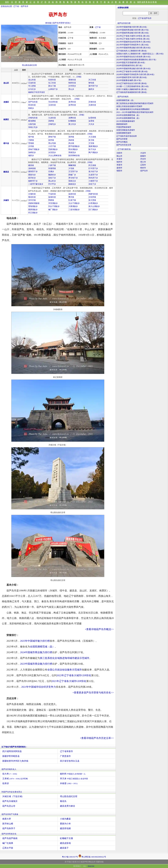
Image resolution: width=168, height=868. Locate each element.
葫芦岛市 (25, 6)
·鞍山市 (119, 156)
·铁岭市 (143, 168)
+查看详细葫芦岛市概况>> (99, 629)
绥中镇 (31, 137)
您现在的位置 (6, 6)
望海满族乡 (33, 206)
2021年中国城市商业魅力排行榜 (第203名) (133, 48)
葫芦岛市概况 (122, 142)
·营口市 (143, 162)
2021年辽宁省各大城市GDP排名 (69, 681)
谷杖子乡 (92, 184)
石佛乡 (51, 171)
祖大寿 (10, 774)
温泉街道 (72, 194)
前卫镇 (91, 140)
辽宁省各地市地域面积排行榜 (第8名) (132, 92)
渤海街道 (72, 80)
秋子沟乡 (92, 149)
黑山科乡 (52, 181)
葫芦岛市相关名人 (9, 769)
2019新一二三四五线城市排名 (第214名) (133, 86)
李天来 (74, 779)
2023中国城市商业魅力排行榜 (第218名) (133, 33)
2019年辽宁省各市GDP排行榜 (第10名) (132, 72)
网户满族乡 (93, 152)
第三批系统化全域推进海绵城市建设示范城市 (65, 658)
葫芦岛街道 (33, 102)
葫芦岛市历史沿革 (124, 145)
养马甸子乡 (73, 178)
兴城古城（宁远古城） (13, 796)
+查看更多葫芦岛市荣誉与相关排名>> (93, 693)
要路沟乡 (32, 175)
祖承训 (6, 783)
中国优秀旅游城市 (124, 127)
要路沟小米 (65, 824)
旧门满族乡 (93, 210)
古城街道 (32, 194)
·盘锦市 (119, 168)
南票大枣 (7, 819)
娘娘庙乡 (72, 184)
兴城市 (6, 200)
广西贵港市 (65, 756)
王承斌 (15, 779)
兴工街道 (92, 80)
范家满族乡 (53, 149)
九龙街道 (52, 118)
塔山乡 (71, 89)
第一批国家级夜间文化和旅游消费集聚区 (133, 109)
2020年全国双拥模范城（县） (128, 115)
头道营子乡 (93, 175)
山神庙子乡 (53, 89)
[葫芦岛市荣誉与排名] (62, 23)
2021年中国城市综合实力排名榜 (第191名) (133, 57)
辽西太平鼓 (8, 848)
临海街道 (52, 197)
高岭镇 (71, 140)
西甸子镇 (52, 137)
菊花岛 (63, 801)
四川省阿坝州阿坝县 (12, 751)
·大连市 (143, 153)
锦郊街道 (72, 83)
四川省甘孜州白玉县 (70, 761)
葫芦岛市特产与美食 (10, 814)
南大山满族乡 (94, 206)
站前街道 (52, 80)
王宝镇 (91, 143)
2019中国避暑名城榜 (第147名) (129, 80)
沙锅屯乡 (52, 124)
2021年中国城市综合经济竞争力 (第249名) (133, 42)
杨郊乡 (91, 89)
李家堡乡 (72, 152)
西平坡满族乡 (74, 146)
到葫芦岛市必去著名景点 (12, 792)
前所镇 (51, 140)
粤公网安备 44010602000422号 (92, 856)
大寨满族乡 (73, 206)
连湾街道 (72, 105)
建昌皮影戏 (65, 843)
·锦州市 (119, 162)
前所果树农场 (74, 156)
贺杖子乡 (52, 178)
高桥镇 (51, 121)
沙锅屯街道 (33, 118)
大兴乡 (91, 124)
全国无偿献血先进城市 (126, 130)
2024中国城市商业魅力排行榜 (36, 652)
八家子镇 (52, 165)
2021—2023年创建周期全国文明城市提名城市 (135, 112)
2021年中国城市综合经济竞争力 (38, 687)
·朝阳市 (119, 171)
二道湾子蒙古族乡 (36, 184)
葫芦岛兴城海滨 (10, 801)
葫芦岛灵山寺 (9, 806)
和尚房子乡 (93, 178)
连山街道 (32, 80)
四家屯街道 (93, 194)
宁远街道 (52, 194)
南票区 (6, 119)
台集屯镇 (32, 124)
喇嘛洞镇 (72, 165)
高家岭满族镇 (34, 203)
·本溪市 (119, 159)
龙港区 (6, 102)
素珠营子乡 (33, 171)
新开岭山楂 (8, 824)
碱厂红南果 (8, 843)
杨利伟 (73, 774)
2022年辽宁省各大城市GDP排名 (74, 675)
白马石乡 (32, 89)
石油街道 (32, 83)
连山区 (6, 83)
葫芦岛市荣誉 (122, 139)
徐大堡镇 (92, 200)
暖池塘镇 (32, 121)
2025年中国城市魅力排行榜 (35, 641)
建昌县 (6, 172)
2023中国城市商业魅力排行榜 (36, 664)
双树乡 (31, 108)
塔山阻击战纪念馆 (29, 65)
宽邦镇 (71, 137)
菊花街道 (32, 197)
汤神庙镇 (32, 168)
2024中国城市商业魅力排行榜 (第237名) (133, 30)
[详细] (79, 77)
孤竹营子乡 (93, 86)
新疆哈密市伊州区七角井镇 (15, 761)
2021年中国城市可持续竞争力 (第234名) (133, 45)
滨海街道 (92, 102)
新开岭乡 (32, 178)
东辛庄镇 (32, 200)
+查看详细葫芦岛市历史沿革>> (97, 738)
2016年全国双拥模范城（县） (128, 118)
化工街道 (52, 83)
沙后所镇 (92, 197)
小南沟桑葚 (65, 819)
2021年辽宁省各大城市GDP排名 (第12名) (133, 39)
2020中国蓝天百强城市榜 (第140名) (131, 63)
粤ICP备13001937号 (70, 857)
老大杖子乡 (93, 171)
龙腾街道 (72, 118)
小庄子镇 (52, 146)
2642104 (91, 866)
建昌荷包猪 (65, 828)
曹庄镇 (71, 197)
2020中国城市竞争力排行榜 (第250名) (132, 77)
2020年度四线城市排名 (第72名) (129, 65)
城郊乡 (31, 156)
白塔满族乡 (93, 203)
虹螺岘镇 (72, 121)
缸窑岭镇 (92, 118)
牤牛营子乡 (93, 168)
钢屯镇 (91, 83)
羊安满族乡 (53, 203)
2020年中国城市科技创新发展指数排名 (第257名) (136, 60)
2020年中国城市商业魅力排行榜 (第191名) (133, 69)
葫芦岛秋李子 (9, 828)
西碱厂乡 (72, 175)
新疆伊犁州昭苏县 (11, 756)
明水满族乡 (73, 149)
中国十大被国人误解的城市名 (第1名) (132, 89)
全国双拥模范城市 (124, 133)
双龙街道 (32, 105)
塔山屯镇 (52, 143)
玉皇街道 (52, 105)
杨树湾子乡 (33, 181)
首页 (7, 2)
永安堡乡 (52, 152)
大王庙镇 (92, 137)
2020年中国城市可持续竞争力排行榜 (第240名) (135, 74)
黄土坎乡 (72, 124)
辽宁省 (16, 6)
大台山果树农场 (55, 156)
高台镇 (71, 143)
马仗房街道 (53, 102)
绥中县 (6, 143)
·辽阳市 (143, 165)
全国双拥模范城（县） (42, 647)
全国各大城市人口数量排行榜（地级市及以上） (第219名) (140, 54)
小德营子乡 (93, 181)
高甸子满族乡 (34, 149)
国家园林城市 (122, 124)
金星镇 (91, 121)
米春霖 (69, 783)
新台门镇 (52, 86)
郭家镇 (51, 200)
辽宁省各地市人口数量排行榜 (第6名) (132, 51)
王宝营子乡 (73, 171)
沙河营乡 (72, 86)
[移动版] (49, 23)
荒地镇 (31, 143)
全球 (143, 2)
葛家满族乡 (93, 146)
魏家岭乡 (52, 175)
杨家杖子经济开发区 (37, 92)
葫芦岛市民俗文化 (9, 834)
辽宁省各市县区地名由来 (127, 136)
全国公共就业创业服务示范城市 (65, 670)
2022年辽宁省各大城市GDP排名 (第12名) (133, 36)
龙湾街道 (72, 102)
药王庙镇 (92, 165)
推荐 (139, 2)
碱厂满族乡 (53, 210)
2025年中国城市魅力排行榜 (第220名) (132, 27)
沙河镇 (31, 146)
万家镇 (31, 140)
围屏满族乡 (33, 210)
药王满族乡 (33, 213)
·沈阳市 (119, 153)
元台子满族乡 (74, 203)
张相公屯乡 (33, 127)
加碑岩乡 (32, 152)
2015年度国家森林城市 (126, 121)
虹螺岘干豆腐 (66, 838)
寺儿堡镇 (32, 86)
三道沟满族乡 (74, 210)
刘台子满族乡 (54, 206)
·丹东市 (143, 159)
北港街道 (92, 105)
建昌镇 (31, 165)
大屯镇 (71, 168)
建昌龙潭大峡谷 (68, 806)
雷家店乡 (72, 181)
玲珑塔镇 (52, 168)
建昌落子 (64, 848)
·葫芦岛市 (144, 171)
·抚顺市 (143, 156)
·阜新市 (119, 165)
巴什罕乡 (52, 184)
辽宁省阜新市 (66, 751)
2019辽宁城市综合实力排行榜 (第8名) (132, 83)
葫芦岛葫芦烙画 (10, 838)
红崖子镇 (72, 200)
